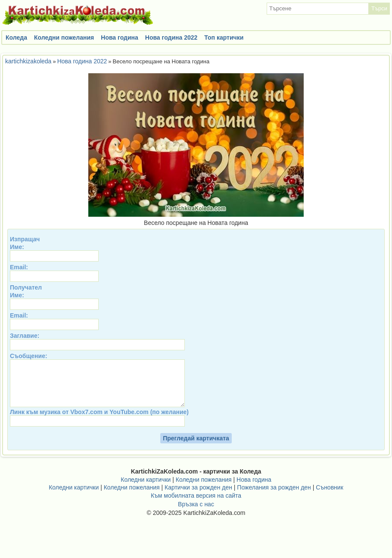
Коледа (16, 37)
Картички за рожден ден (198, 496)
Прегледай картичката (196, 447)
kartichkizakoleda (28, 61)
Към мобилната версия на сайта (196, 505)
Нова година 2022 (171, 37)
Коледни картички (146, 489)
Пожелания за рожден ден (274, 496)
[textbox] (318, 9)
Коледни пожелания (64, 37)
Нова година (120, 37)
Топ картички (224, 37)
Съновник (330, 496)
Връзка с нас (196, 513)
